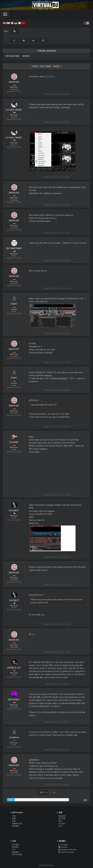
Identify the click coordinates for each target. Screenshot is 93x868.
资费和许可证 (17, 824)
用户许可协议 (17, 855)
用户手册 (62, 819)
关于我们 (15, 845)
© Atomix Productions (46, 865)
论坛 (60, 826)
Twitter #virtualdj (66, 852)
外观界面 (15, 826)
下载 (14, 816)
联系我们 (15, 847)
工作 (14, 850)
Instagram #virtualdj (67, 850)
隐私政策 (15, 852)
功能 (14, 821)
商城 (14, 819)
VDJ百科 (62, 824)
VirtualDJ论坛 (12, 56)
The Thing (50, 76)
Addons (26, 56)
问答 (60, 821)
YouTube (63, 847)
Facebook (63, 845)
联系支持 (62, 816)
